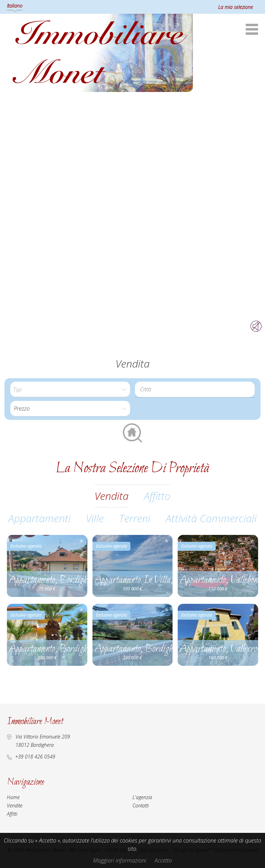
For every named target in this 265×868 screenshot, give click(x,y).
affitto (157, 496)
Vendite (15, 805)
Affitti (12, 814)
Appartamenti (40, 518)
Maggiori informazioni (120, 860)
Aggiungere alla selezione (81, 541)
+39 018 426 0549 (35, 757)
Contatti (141, 805)
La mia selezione (235, 7)
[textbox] (197, 389)
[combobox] (195, 389)
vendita (112, 496)
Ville (95, 518)
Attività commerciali (211, 518)
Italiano (15, 6)
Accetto (163, 860)
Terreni (135, 518)
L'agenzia (142, 797)
